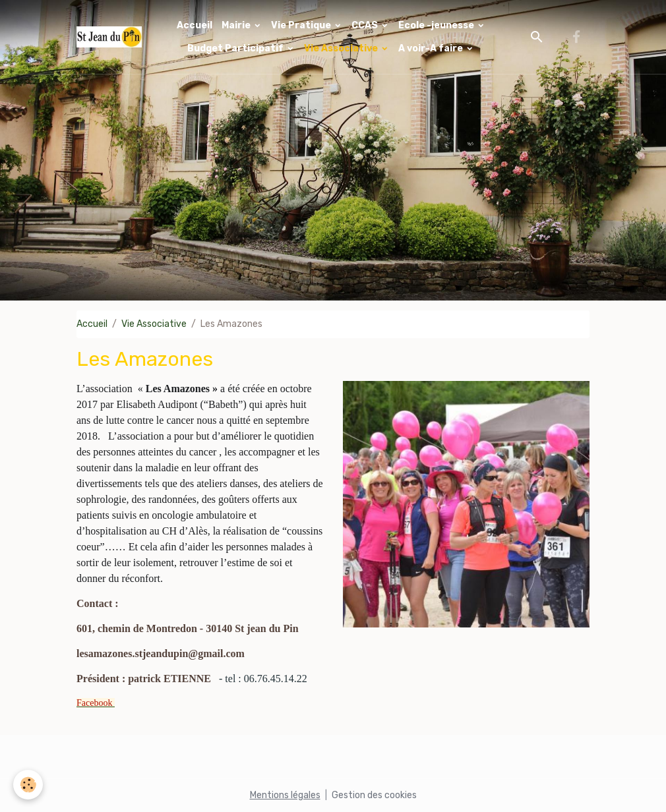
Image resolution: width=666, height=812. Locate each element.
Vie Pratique (302, 25)
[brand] (109, 37)
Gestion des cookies (374, 795)
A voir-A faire (432, 48)
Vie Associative (342, 48)
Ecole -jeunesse (437, 25)
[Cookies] (28, 785)
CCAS (366, 25)
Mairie (237, 25)
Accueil (195, 25)
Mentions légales (285, 795)
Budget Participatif (236, 48)
